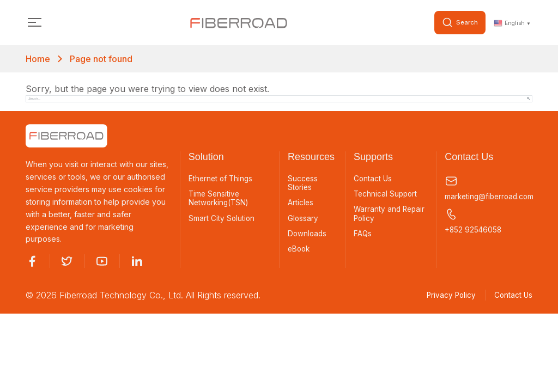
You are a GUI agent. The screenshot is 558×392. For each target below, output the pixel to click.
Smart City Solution (222, 220)
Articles (301, 204)
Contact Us (373, 179)
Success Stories (303, 184)
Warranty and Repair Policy (390, 215)
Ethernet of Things (222, 179)
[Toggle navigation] (35, 23)
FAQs (363, 236)
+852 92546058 (474, 222)
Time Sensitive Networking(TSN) (220, 200)
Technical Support (387, 195)
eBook (300, 252)
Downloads (308, 236)
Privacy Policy (446, 296)
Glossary (303, 220)
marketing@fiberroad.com (489, 188)
